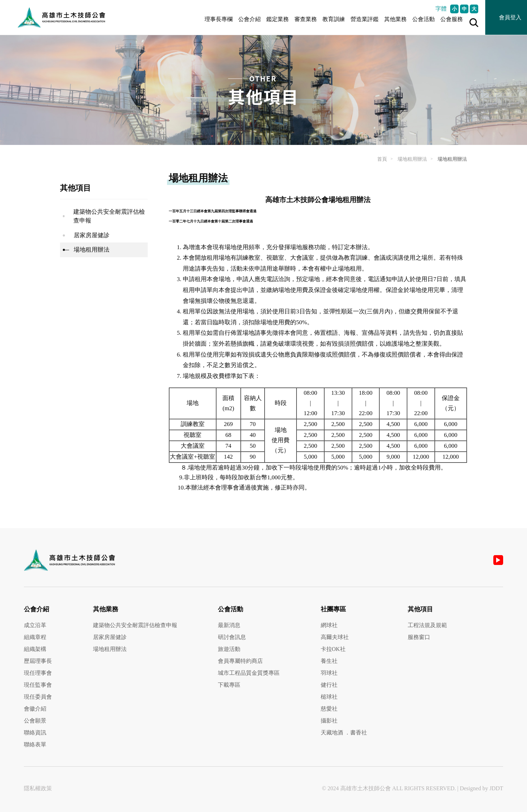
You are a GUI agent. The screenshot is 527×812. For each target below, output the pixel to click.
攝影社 (329, 721)
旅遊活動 (229, 649)
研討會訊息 (232, 637)
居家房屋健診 (92, 235)
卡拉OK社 (333, 649)
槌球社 (329, 697)
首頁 (382, 159)
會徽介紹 (35, 709)
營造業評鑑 (365, 19)
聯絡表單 (35, 744)
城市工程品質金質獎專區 (249, 673)
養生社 (329, 661)
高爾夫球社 (335, 637)
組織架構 (35, 649)
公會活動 (423, 19)
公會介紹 (249, 19)
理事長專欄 (219, 19)
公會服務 (452, 19)
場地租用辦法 (412, 159)
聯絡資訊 (35, 733)
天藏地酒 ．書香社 (344, 733)
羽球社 (329, 673)
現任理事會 (38, 673)
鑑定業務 (278, 19)
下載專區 (229, 685)
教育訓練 (334, 19)
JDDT (496, 788)
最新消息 (229, 625)
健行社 (329, 685)
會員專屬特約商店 (240, 661)
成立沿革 (35, 625)
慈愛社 (329, 709)
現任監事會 (38, 685)
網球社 (329, 625)
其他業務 (395, 19)
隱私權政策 (38, 788)
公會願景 (35, 721)
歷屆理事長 (38, 661)
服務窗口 (419, 637)
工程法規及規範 (427, 625)
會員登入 (510, 17)
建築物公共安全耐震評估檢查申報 (109, 216)
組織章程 (35, 637)
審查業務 (306, 19)
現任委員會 (38, 697)
